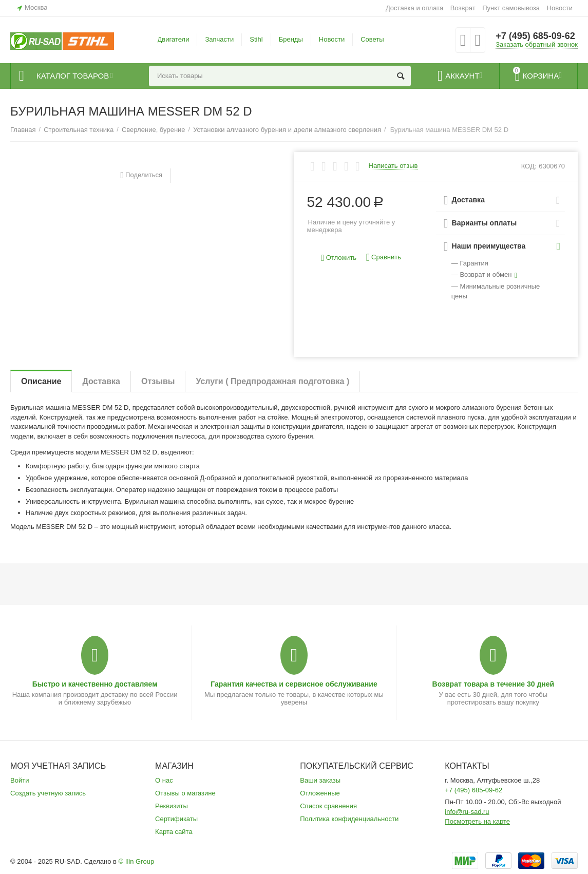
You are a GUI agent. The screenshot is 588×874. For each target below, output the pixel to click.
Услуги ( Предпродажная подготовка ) (272, 381)
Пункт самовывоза (511, 8)
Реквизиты (172, 806)
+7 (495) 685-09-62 (535, 36)
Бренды (291, 39)
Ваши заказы (320, 780)
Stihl (256, 39)
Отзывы (158, 381)
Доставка (101, 381)
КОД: (529, 166)
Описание (41, 381)
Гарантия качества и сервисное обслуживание (294, 684)
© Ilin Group (137, 861)
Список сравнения (328, 806)
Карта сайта (174, 832)
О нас (164, 780)
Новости (560, 8)
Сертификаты (176, 819)
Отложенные (320, 793)
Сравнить (384, 258)
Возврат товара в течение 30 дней (494, 684)
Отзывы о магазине (185, 793)
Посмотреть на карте (477, 821)
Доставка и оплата (414, 8)
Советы (372, 39)
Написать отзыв (393, 166)
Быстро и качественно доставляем (95, 684)
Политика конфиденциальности (349, 819)
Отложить (339, 258)
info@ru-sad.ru (467, 812)
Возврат (463, 8)
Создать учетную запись (48, 793)
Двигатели (174, 39)
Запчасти (219, 39)
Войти (20, 780)
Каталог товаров (73, 76)
